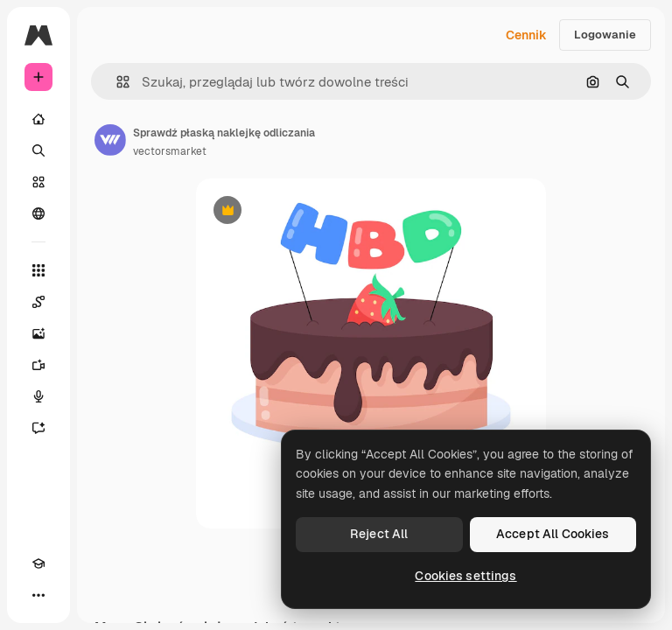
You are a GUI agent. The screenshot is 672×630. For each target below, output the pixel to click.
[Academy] (38, 563)
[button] (116, 82)
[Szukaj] (38, 150)
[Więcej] (38, 595)
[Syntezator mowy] (38, 396)
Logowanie (605, 35)
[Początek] (38, 119)
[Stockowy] (38, 182)
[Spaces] (38, 302)
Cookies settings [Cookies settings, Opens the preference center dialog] (465, 576)
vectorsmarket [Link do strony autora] (170, 151)
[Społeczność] (38, 213)
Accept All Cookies (553, 534)
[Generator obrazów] (38, 333)
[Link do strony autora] (110, 140)
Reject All (379, 534)
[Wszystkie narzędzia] (38, 270)
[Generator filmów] (38, 365)
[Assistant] (38, 428)
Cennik (526, 35)
